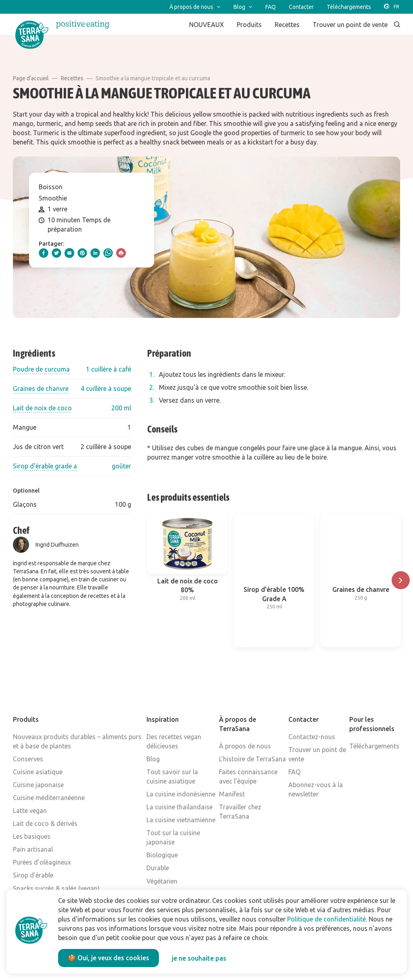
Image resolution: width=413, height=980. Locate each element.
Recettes (72, 78)
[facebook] (44, 253)
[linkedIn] (95, 253)
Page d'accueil (31, 78)
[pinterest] (82, 253)
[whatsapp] (108, 253)
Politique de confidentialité (326, 919)
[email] (69, 253)
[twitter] (56, 253)
